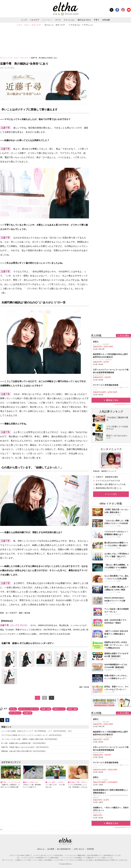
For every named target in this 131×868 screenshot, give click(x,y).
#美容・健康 (72, 709)
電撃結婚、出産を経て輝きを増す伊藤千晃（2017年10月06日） (24, 751)
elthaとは (41, 849)
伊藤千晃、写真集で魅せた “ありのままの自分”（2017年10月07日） (26, 747)
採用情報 (90, 849)
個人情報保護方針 (64, 849)
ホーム (3, 58)
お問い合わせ (79, 849)
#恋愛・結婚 (46, 709)
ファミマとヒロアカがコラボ (108, 481)
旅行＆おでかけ (84, 20)
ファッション (69, 20)
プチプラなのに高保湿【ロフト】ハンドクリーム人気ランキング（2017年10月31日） (32, 735)
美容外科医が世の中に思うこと (109, 488)
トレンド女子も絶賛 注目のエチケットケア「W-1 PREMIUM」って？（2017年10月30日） (36, 731)
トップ (24, 20)
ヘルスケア (34, 20)
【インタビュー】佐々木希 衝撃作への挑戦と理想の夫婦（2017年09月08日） (30, 739)
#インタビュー (15, 713)
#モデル (13, 709)
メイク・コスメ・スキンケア (29, 25)
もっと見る (112, 494)
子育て (97, 20)
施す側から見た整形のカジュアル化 (111, 484)
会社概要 (51, 849)
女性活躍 (106, 20)
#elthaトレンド (59, 709)
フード (58, 20)
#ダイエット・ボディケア (29, 709)
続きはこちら (112, 400)
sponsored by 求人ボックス (123, 404)
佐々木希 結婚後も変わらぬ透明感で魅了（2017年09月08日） (24, 743)
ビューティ (47, 20)
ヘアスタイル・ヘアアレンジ (81, 25)
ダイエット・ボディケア (55, 25)
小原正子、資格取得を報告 (107, 477)
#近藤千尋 (27, 713)
